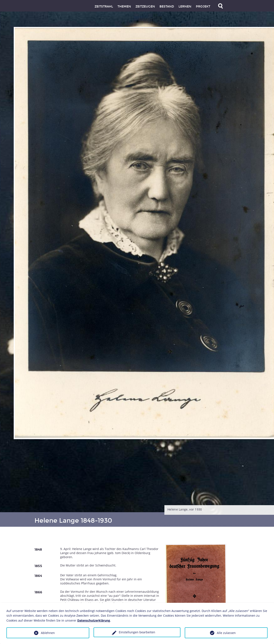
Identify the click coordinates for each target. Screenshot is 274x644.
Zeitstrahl (104, 7)
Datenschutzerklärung (94, 620)
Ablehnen (48, 633)
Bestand (167, 7)
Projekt (203, 7)
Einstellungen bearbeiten (137, 632)
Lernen (185, 7)
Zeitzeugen (145, 7)
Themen (124, 7)
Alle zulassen (226, 633)
